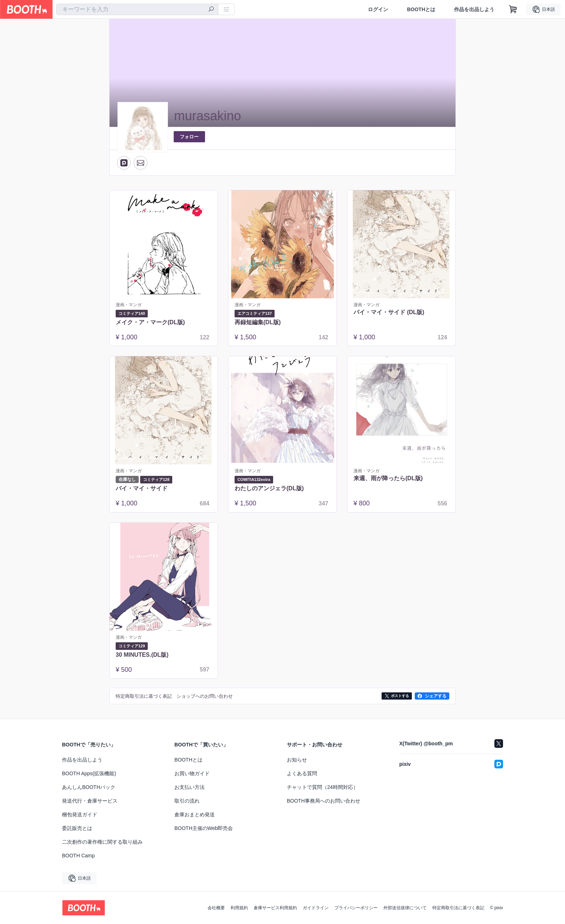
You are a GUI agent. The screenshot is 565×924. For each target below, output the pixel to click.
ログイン (378, 9)
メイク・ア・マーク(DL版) (150, 322)
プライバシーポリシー (356, 908)
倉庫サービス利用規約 (275, 908)
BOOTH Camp (78, 856)
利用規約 (239, 908)
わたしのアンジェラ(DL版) (269, 488)
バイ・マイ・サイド (142, 488)
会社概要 (216, 908)
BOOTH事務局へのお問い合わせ (324, 801)
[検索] (211, 10)
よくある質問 (302, 773)
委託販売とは (77, 828)
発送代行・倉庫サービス (90, 801)
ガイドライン (316, 908)
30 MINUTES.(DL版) (142, 655)
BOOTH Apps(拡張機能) (89, 773)
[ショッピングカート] (513, 9)
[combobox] (137, 9)
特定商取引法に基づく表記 (458, 908)
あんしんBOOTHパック (89, 787)
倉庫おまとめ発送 (195, 814)
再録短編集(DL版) (258, 322)
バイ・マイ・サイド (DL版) (389, 312)
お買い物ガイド (192, 773)
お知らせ (297, 760)
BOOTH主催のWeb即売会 (204, 828)
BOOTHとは (421, 9)
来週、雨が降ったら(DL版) (388, 478)
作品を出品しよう (474, 9)
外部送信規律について (405, 908)
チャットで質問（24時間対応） (322, 787)
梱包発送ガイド (80, 814)
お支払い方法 (190, 787)
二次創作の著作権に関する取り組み (102, 842)
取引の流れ (187, 801)
